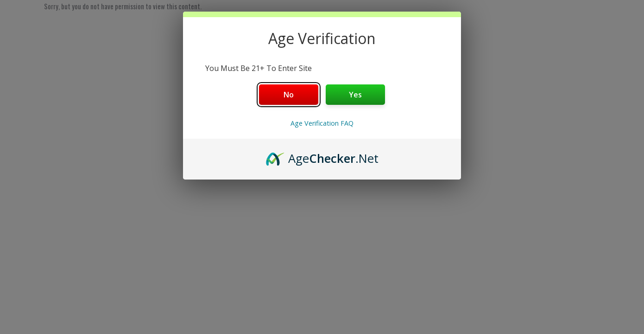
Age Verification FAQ (322, 123)
